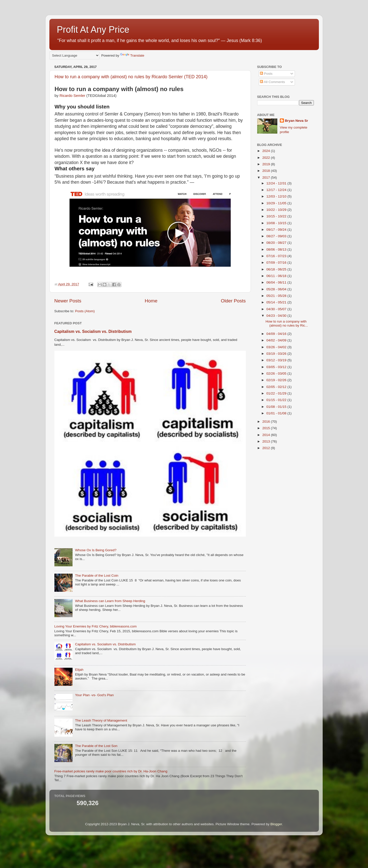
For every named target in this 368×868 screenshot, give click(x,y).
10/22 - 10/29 (277, 210)
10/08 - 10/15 (277, 223)
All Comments (272, 82)
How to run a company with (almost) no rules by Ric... (287, 323)
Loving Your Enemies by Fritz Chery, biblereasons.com (96, 626)
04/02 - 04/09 (277, 340)
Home (151, 301)
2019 (266, 164)
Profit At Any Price (93, 30)
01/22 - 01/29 (277, 393)
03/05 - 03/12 (277, 367)
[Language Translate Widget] (74, 55)
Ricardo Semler (73, 96)
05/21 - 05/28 (277, 296)
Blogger (276, 824)
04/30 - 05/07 (277, 309)
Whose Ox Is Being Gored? (96, 550)
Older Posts (233, 301)
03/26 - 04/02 (277, 347)
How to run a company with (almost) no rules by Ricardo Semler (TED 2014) (131, 77)
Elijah (79, 670)
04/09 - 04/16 (277, 334)
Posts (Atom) (85, 311)
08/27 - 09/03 (277, 236)
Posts (266, 74)
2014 (266, 435)
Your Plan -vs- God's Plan (94, 695)
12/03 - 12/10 (277, 196)
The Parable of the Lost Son (96, 746)
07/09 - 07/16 (277, 263)
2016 (266, 422)
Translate (132, 55)
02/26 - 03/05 (277, 373)
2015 (266, 428)
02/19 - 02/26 (277, 380)
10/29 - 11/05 (277, 203)
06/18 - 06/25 (277, 269)
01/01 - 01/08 (277, 413)
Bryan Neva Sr (296, 121)
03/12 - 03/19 (277, 360)
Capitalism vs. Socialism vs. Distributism (93, 331)
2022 (266, 158)
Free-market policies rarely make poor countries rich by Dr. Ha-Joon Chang (111, 771)
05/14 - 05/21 (277, 302)
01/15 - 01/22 (277, 400)
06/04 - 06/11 (277, 282)
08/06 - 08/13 (277, 249)
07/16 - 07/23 (277, 256)
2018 (266, 171)
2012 (266, 448)
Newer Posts (68, 301)
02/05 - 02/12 (277, 387)
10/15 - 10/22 (277, 216)
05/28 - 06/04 (277, 289)
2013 (266, 441)
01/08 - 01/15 (277, 407)
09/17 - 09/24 (277, 230)
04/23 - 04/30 (277, 316)
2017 (266, 177)
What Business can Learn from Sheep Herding (110, 601)
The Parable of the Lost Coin (97, 576)
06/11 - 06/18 (277, 276)
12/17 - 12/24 (277, 190)
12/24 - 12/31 (277, 183)
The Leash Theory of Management (101, 720)
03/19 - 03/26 (277, 354)
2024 (266, 151)
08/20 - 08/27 (277, 243)
